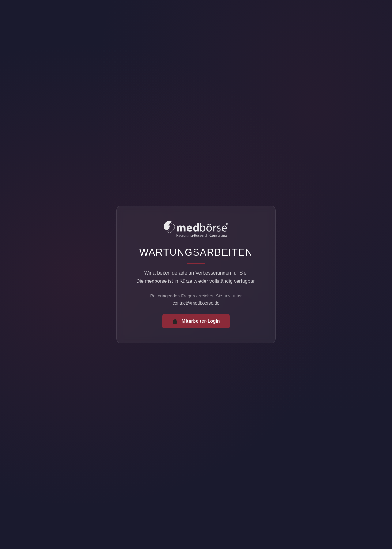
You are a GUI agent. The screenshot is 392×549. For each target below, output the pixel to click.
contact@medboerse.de (196, 303)
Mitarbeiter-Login (196, 321)
